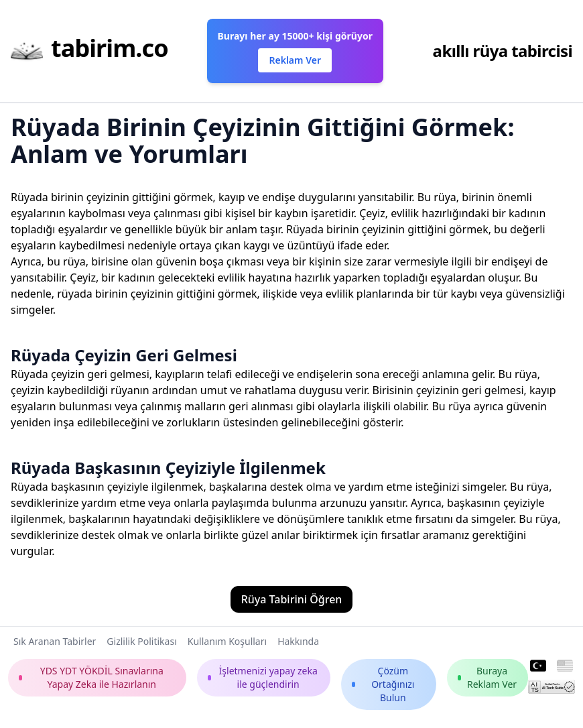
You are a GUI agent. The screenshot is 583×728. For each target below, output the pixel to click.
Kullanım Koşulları (227, 641)
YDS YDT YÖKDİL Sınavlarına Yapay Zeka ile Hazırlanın (91, 677)
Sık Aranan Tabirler (55, 641)
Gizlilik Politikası (141, 641)
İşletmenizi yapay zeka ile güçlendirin (262, 677)
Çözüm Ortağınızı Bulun (383, 684)
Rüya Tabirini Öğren (292, 599)
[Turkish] (538, 666)
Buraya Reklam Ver (487, 677)
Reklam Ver (295, 60)
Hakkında (298, 641)
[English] (565, 666)
